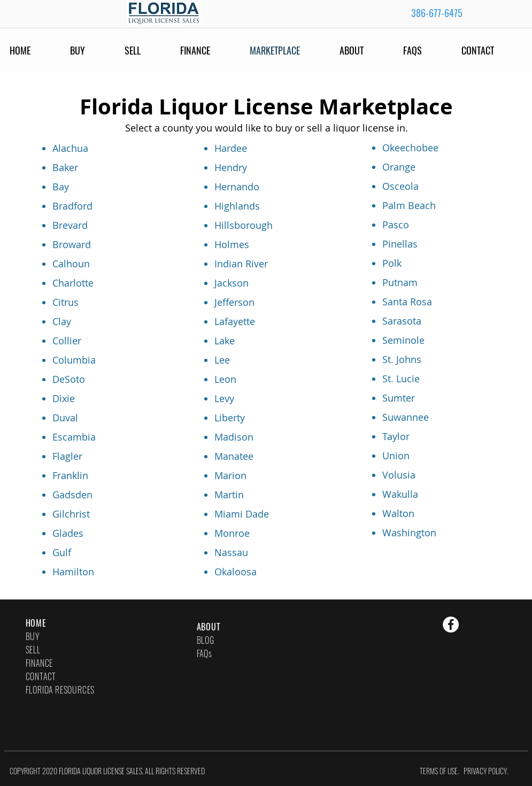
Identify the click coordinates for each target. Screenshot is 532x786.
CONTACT (41, 676)
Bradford (72, 206)
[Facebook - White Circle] (451, 625)
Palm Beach (409, 205)
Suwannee (406, 417)
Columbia (74, 360)
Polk (392, 263)
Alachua (70, 148)
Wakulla (400, 494)
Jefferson (234, 302)
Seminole (403, 340)
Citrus (65, 302)
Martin (229, 495)
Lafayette (235, 321)
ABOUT (209, 627)
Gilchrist (71, 514)
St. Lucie (401, 379)
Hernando (237, 187)
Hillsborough (244, 225)
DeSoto (69, 379)
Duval (65, 418)
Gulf (62, 552)
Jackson (232, 283)
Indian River (241, 264)
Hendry (231, 167)
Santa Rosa (407, 302)
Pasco (396, 225)
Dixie (64, 398)
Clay (62, 321)
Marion (230, 475)
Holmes (232, 244)
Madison (234, 437)
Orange (399, 167)
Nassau (231, 552)
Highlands (237, 206)
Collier (67, 341)
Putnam (400, 282)
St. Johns (402, 359)
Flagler (67, 456)
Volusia (399, 475)
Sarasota (402, 321)
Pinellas (400, 244)
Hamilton (73, 572)
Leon (225, 379)
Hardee (231, 148)
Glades (68, 533)
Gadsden (72, 495)
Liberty (230, 418)
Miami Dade (242, 514)
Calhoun (71, 264)
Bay (61, 187)
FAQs (205, 653)
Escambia (74, 437)
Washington (409, 533)
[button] (427, 50)
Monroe (232, 533)
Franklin (70, 475)
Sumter (399, 398)
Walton (398, 513)
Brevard (70, 225)
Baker (65, 167)
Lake (225, 341)
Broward (72, 244)
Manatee (234, 456)
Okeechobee (410, 148)
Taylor (396, 436)
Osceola (400, 186)
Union (396, 456)
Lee (222, 360)
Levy (224, 398)
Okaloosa (236, 572)
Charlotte (73, 283)
